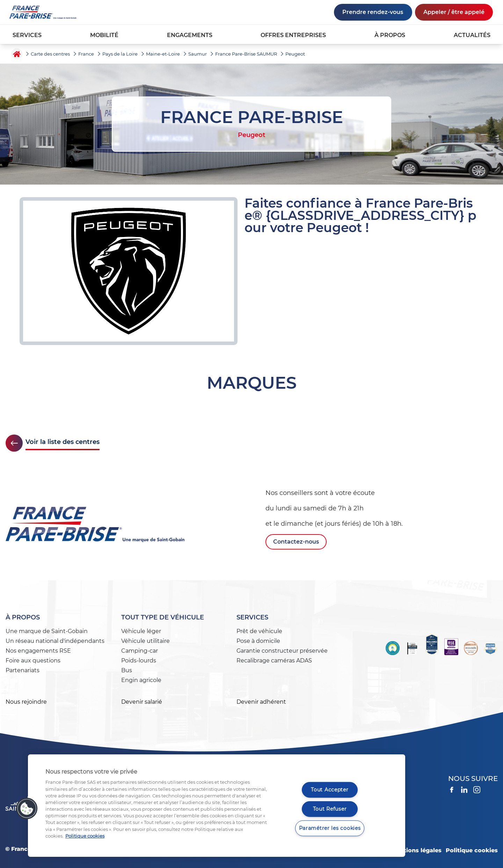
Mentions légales (416, 850)
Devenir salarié (142, 702)
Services (252, 617)
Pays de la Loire (120, 54)
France (86, 54)
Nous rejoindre (26, 702)
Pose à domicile (258, 641)
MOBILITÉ (104, 35)
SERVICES (27, 35)
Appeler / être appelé (454, 12)
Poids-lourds (139, 661)
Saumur (198, 54)
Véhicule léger (141, 631)
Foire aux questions (33, 661)
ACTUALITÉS (472, 35)
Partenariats (23, 670)
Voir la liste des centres (63, 442)
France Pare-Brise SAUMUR (246, 54)
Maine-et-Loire (163, 54)
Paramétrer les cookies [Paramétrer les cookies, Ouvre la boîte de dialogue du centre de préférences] (330, 828)
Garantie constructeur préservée (282, 651)
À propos (23, 617)
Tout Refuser (330, 809)
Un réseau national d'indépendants (55, 641)
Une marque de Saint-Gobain (47, 631)
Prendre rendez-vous (373, 12)
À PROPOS (390, 35)
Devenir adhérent (261, 702)
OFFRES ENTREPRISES (293, 35)
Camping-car (140, 651)
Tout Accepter (330, 790)
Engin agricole (141, 680)
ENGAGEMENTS (190, 35)
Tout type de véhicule (163, 617)
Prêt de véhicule (259, 631)
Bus (127, 670)
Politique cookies (472, 850)
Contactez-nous (296, 542)
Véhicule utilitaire (145, 641)
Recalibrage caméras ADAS (274, 661)
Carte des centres (50, 54)
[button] (27, 809)
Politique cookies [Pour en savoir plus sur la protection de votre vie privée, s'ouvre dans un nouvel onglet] (85, 836)
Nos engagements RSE (38, 651)
